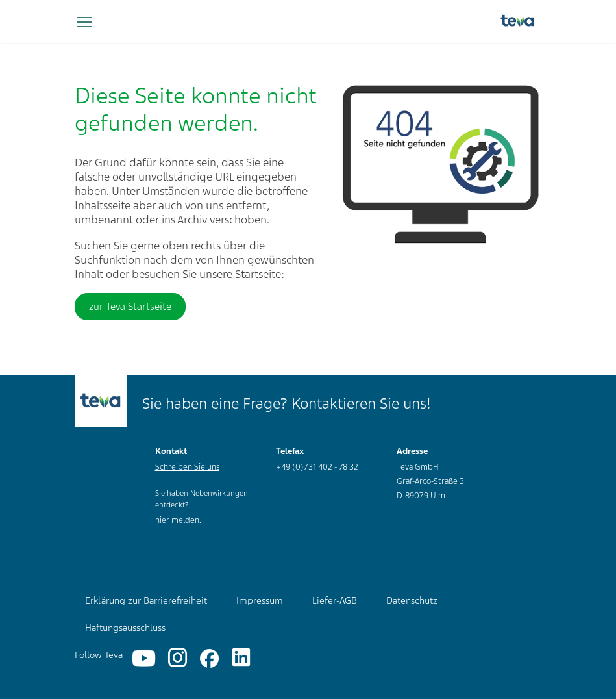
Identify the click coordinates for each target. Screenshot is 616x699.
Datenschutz (412, 600)
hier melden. (178, 520)
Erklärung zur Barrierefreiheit (146, 600)
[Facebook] (209, 658)
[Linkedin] (241, 658)
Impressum (260, 600)
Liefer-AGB (335, 600)
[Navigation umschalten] (84, 23)
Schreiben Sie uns (187, 467)
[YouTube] (144, 658)
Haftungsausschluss (125, 628)
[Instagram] (178, 658)
